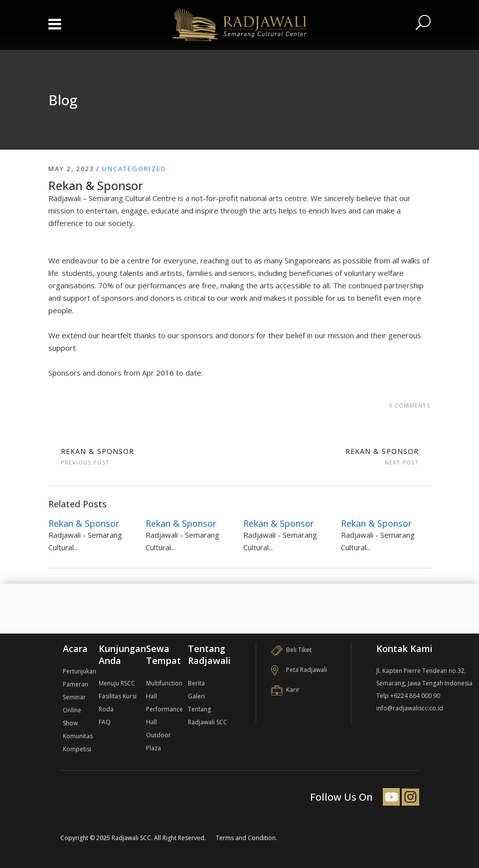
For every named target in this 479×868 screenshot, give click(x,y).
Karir (285, 690)
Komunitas (78, 736)
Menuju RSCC (117, 683)
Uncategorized (134, 169)
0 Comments (410, 405)
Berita (196, 683)
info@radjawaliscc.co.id (410, 708)
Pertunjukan (80, 671)
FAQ (105, 722)
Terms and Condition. (246, 838)
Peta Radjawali (299, 670)
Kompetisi (77, 749)
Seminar (74, 697)
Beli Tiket (291, 650)
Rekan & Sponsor (97, 451)
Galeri (196, 696)
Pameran (76, 684)
